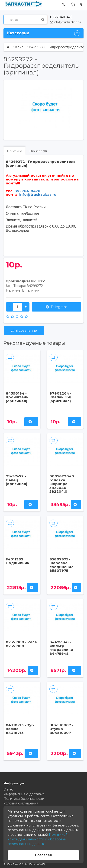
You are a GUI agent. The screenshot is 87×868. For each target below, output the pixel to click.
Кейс (19, 47)
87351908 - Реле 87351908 (21, 644)
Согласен (43, 855)
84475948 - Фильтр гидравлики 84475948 (61, 648)
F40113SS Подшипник (18, 561)
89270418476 (61, 17)
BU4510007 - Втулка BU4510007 (61, 729)
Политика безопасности (24, 799)
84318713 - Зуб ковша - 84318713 (20, 729)
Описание (14, 151)
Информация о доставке (24, 794)
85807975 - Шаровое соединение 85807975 (61, 565)
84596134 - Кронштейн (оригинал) (17, 397)
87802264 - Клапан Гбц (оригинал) (60, 397)
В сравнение (24, 331)
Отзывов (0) (38, 151)
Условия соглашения (21, 803)
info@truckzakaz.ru (65, 22)
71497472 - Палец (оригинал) (16, 480)
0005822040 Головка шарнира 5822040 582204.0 (62, 484)
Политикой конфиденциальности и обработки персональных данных (38, 839)
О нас (8, 789)
